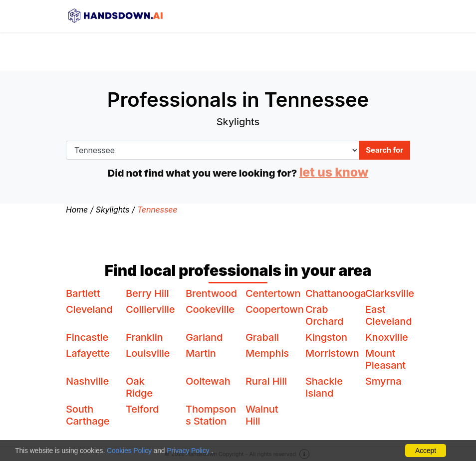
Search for (384, 150)
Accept (426, 451)
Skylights (113, 210)
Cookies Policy (129, 451)
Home (77, 210)
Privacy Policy (188, 451)
